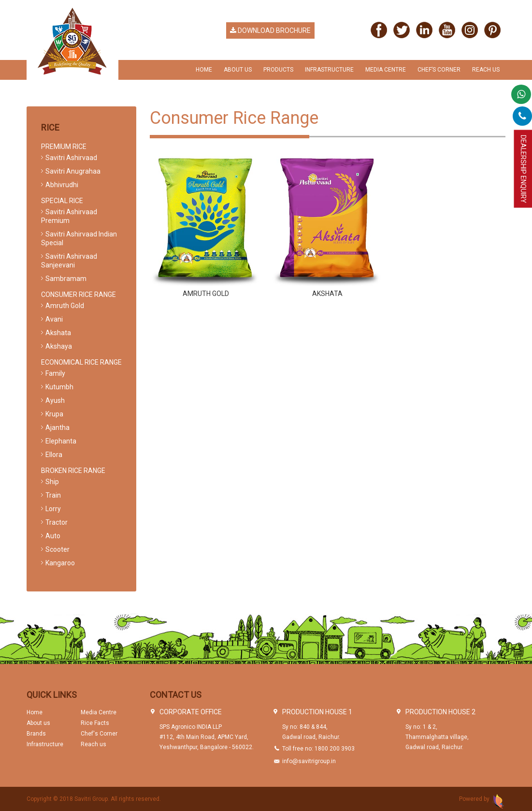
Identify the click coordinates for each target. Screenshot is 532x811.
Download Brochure (270, 30)
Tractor (57, 522)
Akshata (327, 294)
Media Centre (386, 70)
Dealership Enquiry (523, 169)
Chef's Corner (99, 734)
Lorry (53, 509)
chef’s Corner (439, 70)
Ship (52, 482)
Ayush (55, 400)
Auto (53, 536)
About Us (238, 70)
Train (53, 495)
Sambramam (66, 279)
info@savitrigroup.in (309, 761)
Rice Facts (95, 723)
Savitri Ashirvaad (71, 158)
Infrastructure (329, 70)
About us (38, 723)
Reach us (486, 70)
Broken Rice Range (73, 471)
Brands (36, 734)
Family (55, 373)
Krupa (54, 414)
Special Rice (62, 201)
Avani (54, 319)
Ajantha (58, 428)
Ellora (54, 455)
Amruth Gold (206, 294)
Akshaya (59, 346)
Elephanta (61, 441)
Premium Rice (64, 147)
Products (278, 70)
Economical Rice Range (81, 362)
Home (204, 70)
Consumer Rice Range (79, 295)
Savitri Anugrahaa (73, 171)
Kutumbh (59, 387)
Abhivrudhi (62, 185)
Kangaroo (60, 563)
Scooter (58, 549)
